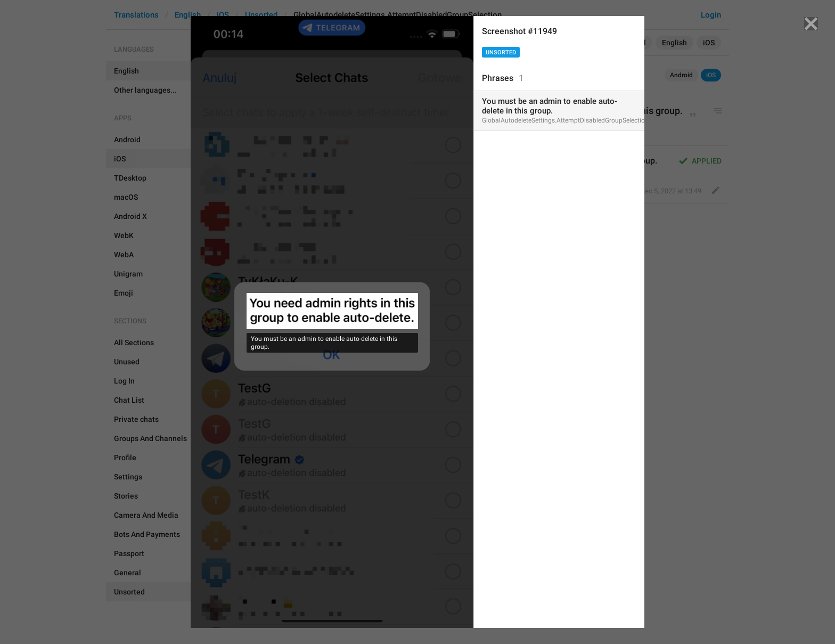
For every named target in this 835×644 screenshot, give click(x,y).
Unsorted (501, 52)
